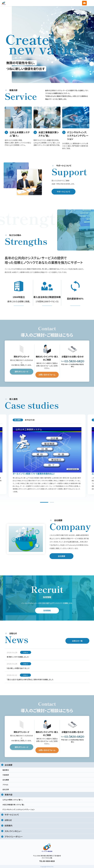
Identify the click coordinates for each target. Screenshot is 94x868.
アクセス (5, 785)
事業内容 (8, 795)
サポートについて (64, 193)
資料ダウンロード (21, 373)
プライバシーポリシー (14, 837)
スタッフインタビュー (13, 831)
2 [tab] (52, 503)
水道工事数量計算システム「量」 (13, 805)
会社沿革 (6, 789)
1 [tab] (44, 503)
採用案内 (8, 826)
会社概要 (62, 557)
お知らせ (8, 820)
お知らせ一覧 (77, 642)
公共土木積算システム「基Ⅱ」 (13, 800)
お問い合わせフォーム (47, 376)
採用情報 (47, 611)
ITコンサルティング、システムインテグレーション (19, 809)
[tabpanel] (47, 457)
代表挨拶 (6, 775)
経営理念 (6, 770)
